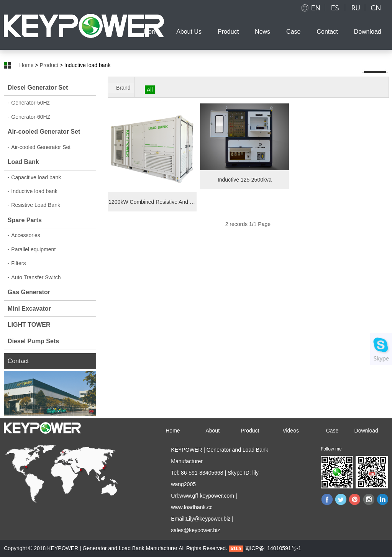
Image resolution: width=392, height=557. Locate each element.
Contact (327, 32)
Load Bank (23, 162)
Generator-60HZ (29, 117)
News (262, 32)
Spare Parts (25, 220)
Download (368, 32)
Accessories (24, 235)
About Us (189, 32)
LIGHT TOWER (29, 325)
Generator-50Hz (29, 103)
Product (228, 32)
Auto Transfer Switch (34, 277)
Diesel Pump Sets (33, 341)
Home (152, 32)
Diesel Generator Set (38, 88)
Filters (17, 263)
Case (293, 32)
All (150, 90)
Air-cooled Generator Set (44, 132)
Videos (291, 431)
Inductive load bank (33, 191)
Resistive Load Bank (34, 205)
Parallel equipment (32, 249)
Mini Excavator (29, 309)
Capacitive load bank (34, 177)
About (212, 431)
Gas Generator (29, 292)
